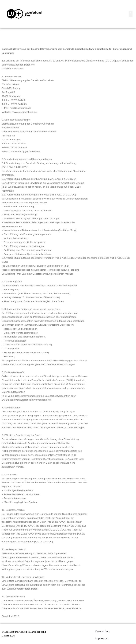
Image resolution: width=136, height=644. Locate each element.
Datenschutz (103, 631)
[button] (131, 14)
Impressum (102, 638)
